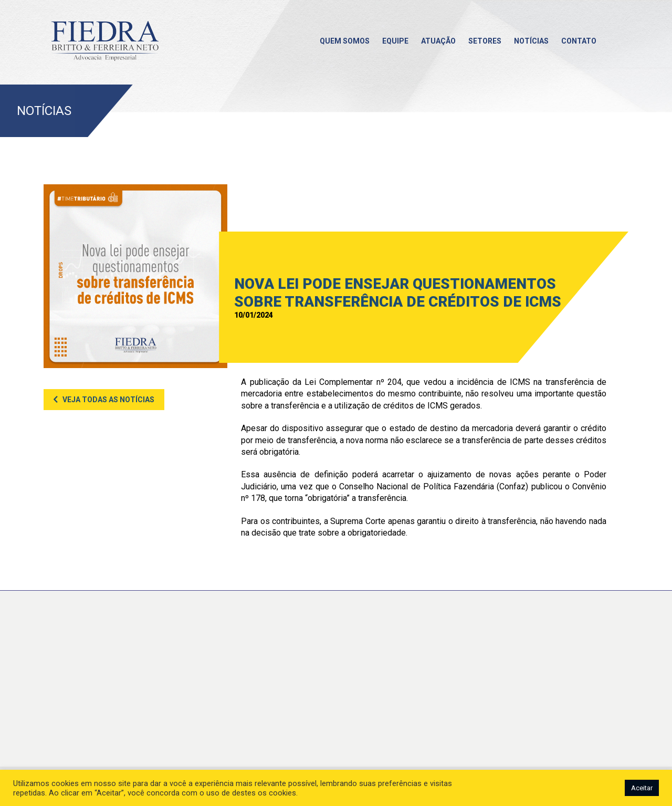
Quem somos (345, 41)
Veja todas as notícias (108, 400)
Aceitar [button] (642, 788)
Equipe (395, 41)
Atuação (438, 41)
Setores (485, 41)
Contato (579, 41)
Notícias (531, 41)
